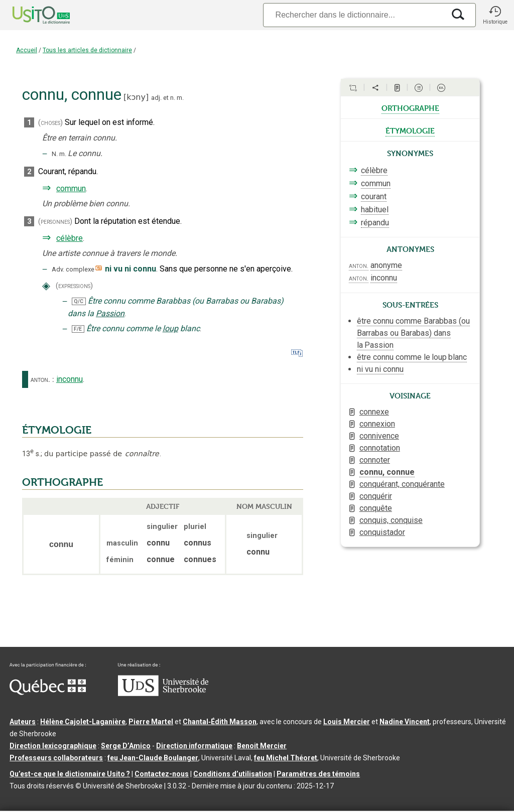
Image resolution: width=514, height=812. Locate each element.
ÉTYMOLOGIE (57, 430)
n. (173, 98)
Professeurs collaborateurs (56, 758)
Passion (110, 313)
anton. (40, 379)
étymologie (410, 130)
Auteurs (23, 722)
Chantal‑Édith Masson (220, 722)
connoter (375, 460)
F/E (78, 329)
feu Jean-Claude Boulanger (153, 758)
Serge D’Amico (126, 746)
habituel (375, 210)
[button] (495, 15)
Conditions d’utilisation (233, 774)
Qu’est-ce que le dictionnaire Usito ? (70, 774)
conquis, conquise (391, 520)
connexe (374, 412)
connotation (380, 448)
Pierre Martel (151, 722)
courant (374, 196)
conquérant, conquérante (402, 484)
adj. (156, 98)
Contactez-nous (162, 774)
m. (180, 98)
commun (71, 188)
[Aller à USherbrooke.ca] (163, 694)
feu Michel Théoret (286, 758)
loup (170, 328)
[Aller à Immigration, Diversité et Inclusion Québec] (48, 693)
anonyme (386, 265)
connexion (377, 424)
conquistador (382, 532)
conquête (376, 508)
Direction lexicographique (53, 746)
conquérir (376, 496)
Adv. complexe (73, 269)
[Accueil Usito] (30, 15)
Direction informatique (194, 746)
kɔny (136, 97)
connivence (379, 436)
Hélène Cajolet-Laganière (83, 722)
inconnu (70, 379)
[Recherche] (354, 15)
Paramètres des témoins (318, 774)
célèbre (70, 238)
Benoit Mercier (262, 746)
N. (55, 154)
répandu (375, 223)
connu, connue (387, 472)
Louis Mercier (347, 722)
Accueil (27, 50)
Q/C (79, 301)
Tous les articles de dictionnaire (87, 50)
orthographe (410, 107)
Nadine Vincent (405, 722)
